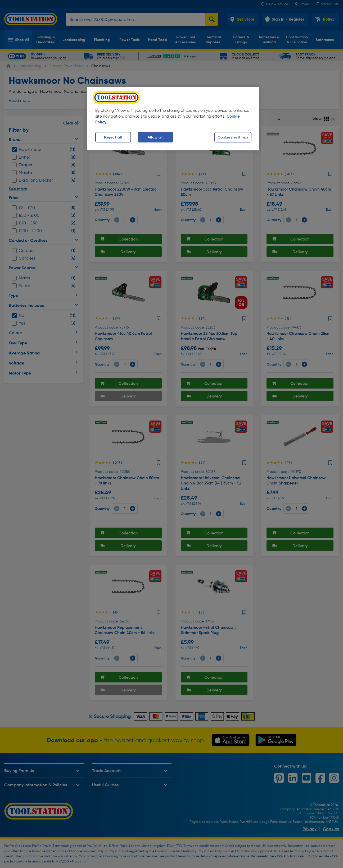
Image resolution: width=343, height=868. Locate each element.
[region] (173, 119)
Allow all (155, 137)
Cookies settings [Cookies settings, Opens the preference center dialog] (233, 137)
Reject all (113, 137)
